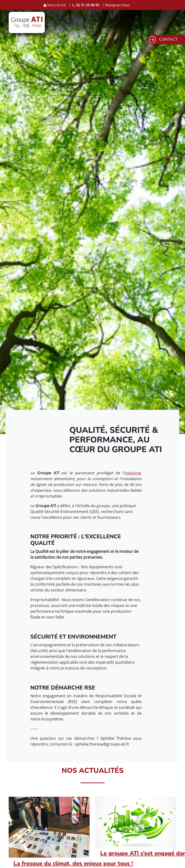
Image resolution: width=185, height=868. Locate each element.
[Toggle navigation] (168, 23)
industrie (132, 473)
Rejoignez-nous (117, 5)
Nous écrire (55, 5)
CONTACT (163, 40)
